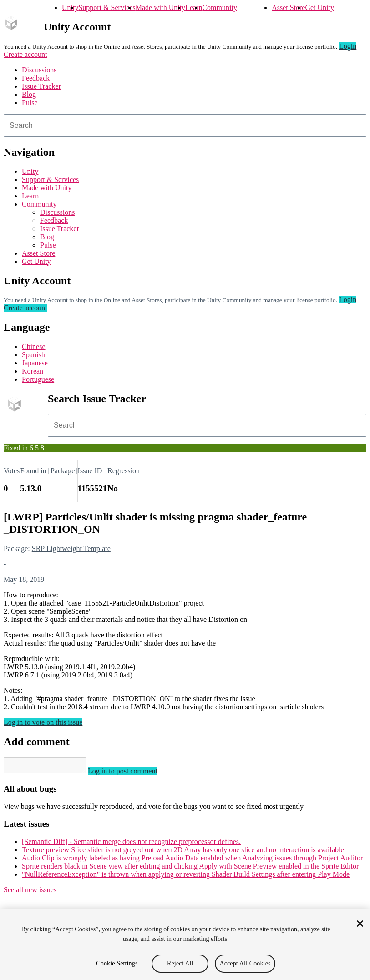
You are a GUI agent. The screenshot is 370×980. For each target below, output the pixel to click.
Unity (70, 8)
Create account (25, 54)
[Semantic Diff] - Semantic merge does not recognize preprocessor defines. (131, 844)
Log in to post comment (132, 774)
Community (219, 8)
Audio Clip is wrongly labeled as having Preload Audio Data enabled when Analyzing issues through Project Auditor (192, 861)
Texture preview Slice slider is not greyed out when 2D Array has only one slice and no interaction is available (183, 852)
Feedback (36, 78)
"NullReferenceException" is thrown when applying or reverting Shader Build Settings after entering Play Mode (186, 877)
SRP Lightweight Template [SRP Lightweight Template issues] (71, 548)
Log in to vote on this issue (43, 722)
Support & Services (107, 8)
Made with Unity (160, 8)
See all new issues (30, 892)
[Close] (360, 924)
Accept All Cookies (245, 963)
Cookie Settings (117, 963)
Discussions (39, 70)
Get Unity (319, 8)
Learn (194, 8)
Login (348, 46)
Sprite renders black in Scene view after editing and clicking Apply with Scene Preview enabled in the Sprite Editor (190, 869)
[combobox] (185, 126)
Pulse (30, 103)
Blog (29, 94)
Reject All (180, 963)
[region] (185, 945)
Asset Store (288, 8)
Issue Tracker (41, 86)
